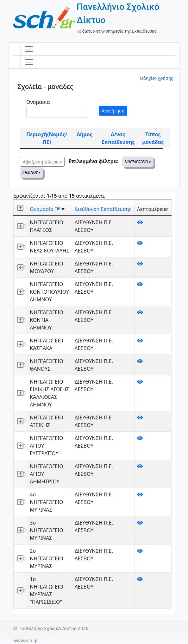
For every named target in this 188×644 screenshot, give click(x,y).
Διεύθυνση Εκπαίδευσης (103, 209)
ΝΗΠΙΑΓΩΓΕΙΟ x (138, 162)
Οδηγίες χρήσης (157, 78)
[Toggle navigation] (29, 49)
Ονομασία (38, 102)
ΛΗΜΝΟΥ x (31, 172)
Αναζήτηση (113, 111)
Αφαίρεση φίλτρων (42, 162)
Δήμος (85, 134)
